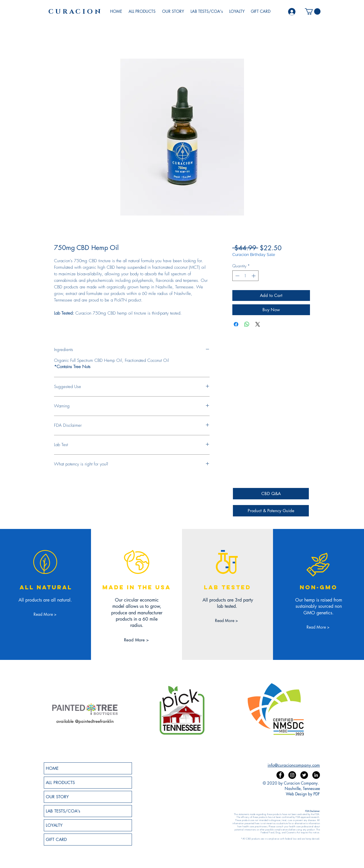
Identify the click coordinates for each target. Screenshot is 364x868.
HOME (52, 768)
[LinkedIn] (316, 775)
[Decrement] (237, 276)
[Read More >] (45, 614)
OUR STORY (57, 797)
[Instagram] (292, 775)
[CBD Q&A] (271, 494)
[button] (313, 11)
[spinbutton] (245, 276)
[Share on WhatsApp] (247, 324)
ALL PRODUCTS (60, 782)
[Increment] (254, 276)
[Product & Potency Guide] (271, 511)
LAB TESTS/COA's (63, 811)
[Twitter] (304, 775)
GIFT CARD (56, 839)
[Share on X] (258, 324)
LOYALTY (54, 825)
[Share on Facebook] (236, 324)
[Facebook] (280, 775)
